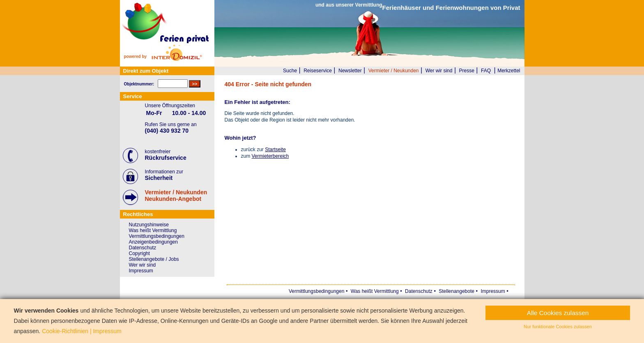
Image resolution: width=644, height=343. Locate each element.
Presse (467, 71)
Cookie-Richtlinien (65, 331)
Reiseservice (318, 71)
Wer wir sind (439, 71)
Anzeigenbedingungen (153, 242)
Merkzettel (509, 71)
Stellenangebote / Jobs (154, 259)
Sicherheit (159, 178)
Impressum (141, 271)
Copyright (139, 253)
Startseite (275, 150)
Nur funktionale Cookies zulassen (558, 327)
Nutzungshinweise (149, 225)
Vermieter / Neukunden (394, 71)
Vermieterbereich (270, 156)
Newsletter (350, 71)
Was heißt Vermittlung (153, 230)
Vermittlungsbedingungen (157, 236)
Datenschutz (143, 248)
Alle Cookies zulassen (558, 313)
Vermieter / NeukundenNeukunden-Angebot (176, 196)
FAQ (486, 71)
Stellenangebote (457, 291)
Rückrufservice (166, 158)
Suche (290, 71)
